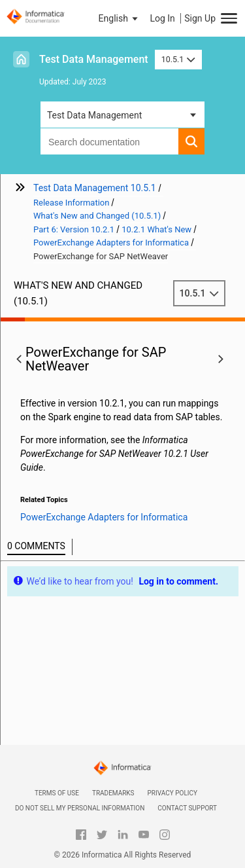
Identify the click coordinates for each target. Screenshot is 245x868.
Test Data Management (94, 59)
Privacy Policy (172, 793)
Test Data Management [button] (94, 115)
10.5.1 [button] (178, 59)
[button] (120, 18)
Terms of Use (57, 793)
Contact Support (187, 808)
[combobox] (109, 141)
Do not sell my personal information (80, 808)
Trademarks (113, 793)
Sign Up (200, 18)
